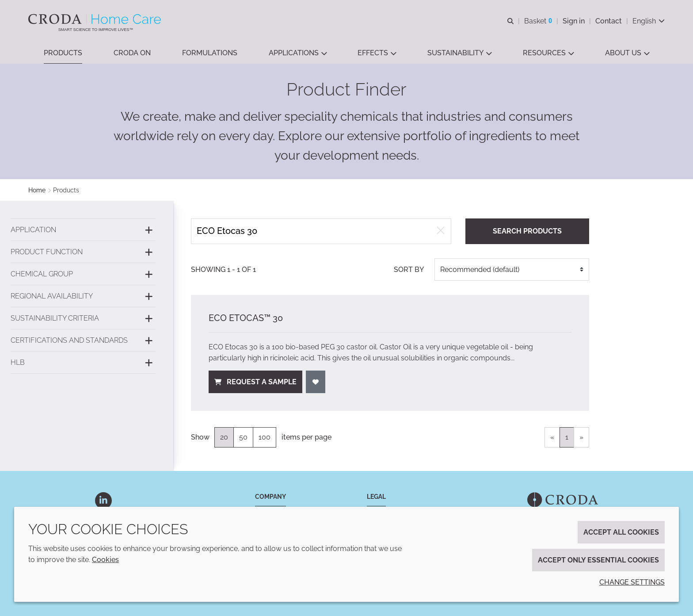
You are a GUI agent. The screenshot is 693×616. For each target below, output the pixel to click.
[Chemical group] (83, 274)
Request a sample (255, 382)
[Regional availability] (83, 296)
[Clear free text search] (441, 231)
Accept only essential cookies (598, 560)
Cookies (105, 560)
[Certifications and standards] (83, 340)
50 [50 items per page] (243, 437)
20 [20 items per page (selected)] (224, 437)
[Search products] (321, 231)
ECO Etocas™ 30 (246, 318)
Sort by (409, 270)
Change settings (632, 582)
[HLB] (83, 362)
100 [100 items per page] (265, 437)
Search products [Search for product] (527, 231)
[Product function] (83, 252)
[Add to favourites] (316, 382)
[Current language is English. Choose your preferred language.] (649, 21)
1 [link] (567, 437)
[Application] (83, 230)
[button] (63, 53)
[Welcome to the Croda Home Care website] (96, 19)
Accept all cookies (621, 532)
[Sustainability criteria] (83, 318)
